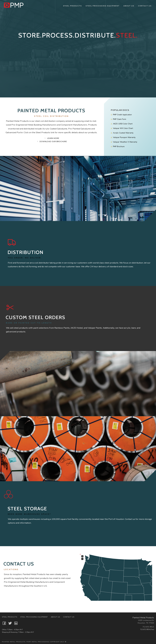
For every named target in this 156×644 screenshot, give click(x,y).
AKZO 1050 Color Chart (121, 124)
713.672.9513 (148, 627)
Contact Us (145, 6)
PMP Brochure (117, 146)
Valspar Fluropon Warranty (123, 137)
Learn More (51, 138)
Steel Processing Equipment (103, 6)
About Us (129, 6)
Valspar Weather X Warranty (124, 142)
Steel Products (72, 6)
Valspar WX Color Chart (122, 128)
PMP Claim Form (118, 119)
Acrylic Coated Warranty (122, 133)
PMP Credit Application (121, 115)
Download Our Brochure (51, 142)
